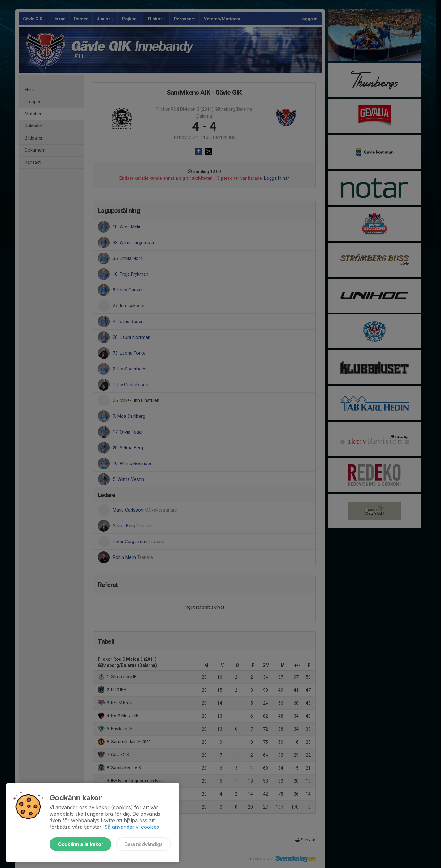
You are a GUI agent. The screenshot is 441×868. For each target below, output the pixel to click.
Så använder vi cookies (132, 827)
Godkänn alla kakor (80, 844)
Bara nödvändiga (143, 844)
